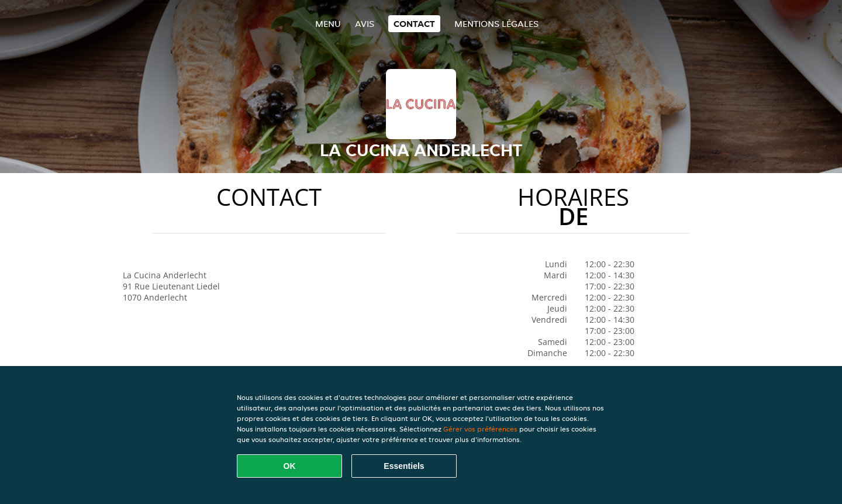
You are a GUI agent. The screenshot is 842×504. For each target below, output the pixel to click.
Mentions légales (496, 24)
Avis (365, 24)
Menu (328, 24)
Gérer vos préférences (480, 429)
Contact (414, 24)
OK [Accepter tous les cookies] (290, 466)
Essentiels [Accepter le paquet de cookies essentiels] (404, 466)
